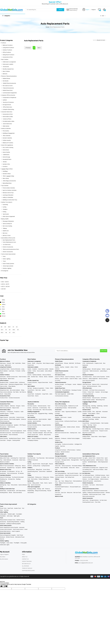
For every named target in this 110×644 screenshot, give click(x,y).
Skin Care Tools (77, 493)
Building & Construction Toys (10, 200)
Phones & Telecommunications (9, 76)
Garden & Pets (6, 164)
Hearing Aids (58, 489)
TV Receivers (10, 412)
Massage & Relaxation (8, 221)
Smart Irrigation (16, 531)
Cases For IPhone (59, 377)
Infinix (72, 367)
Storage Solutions (94, 500)
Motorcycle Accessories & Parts (11, 249)
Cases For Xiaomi (64, 379)
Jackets (29, 369)
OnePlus (62, 367)
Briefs (34, 363)
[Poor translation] (6, 586)
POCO (76, 367)
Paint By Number (72, 408)
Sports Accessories (36, 485)
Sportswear (6, 214)
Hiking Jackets (36, 483)
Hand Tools (10, 508)
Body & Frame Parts (88, 491)
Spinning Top (3, 485)
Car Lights (85, 458)
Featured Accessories (8, 88)
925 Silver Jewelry (32, 406)
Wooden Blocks (11, 491)
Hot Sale (30, 388)
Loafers (84, 425)
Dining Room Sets (4, 390)
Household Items (7, 159)
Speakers (16, 425)
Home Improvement (8, 266)
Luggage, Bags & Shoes (7, 169)
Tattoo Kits (58, 466)
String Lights (24, 543)
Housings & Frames (76, 390)
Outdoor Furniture (7, 50)
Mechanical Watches (33, 419)
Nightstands (8, 365)
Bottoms (5, 74)
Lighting (84, 493)
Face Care (58, 493)
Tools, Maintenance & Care (9, 242)
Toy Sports (18, 468)
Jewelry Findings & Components (40, 438)
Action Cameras (4, 419)
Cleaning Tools (74, 433)
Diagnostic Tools (103, 468)
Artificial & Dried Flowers (71, 421)
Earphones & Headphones (6, 425)
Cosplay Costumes (32, 382)
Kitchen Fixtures (10, 537)
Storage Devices (7, 105)
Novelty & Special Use (8, 69)
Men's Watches (7, 136)
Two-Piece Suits (41, 458)
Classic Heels (94, 437)
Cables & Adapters (5, 406)
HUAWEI (67, 367)
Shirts (52, 388)
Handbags (5, 171)
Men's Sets (38, 390)
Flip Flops (90, 425)
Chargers (18, 406)
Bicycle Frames (36, 464)
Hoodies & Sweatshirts (38, 388)
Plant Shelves (3, 379)
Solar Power (20, 535)
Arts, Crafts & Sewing (8, 148)
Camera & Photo (7, 119)
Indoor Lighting (6, 259)
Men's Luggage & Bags (8, 176)
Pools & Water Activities (9, 188)
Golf (43, 489)
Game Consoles (4, 438)
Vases (63, 412)
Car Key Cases (103, 500)
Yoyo (9, 485)
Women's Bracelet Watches (34, 425)
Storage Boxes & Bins (60, 427)
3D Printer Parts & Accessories (97, 390)
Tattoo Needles (64, 468)
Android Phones (59, 363)
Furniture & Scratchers (68, 444)
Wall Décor (58, 412)
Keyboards (85, 365)
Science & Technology (5, 477)
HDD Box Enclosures (92, 386)
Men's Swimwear (50, 458)
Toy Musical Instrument (18, 477)
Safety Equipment (93, 379)
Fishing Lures (38, 477)
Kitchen (5, 162)
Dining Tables (8, 394)
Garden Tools (17, 508)
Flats (94, 412)
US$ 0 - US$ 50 (5, 282)
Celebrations (6, 155)
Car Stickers (85, 485)
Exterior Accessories (8, 247)
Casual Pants (31, 394)
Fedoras (41, 377)
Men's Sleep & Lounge (48, 363)
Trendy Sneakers (87, 438)
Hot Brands (6, 81)
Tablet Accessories (94, 371)
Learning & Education (8, 195)
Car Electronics (7, 245)
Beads (29, 438)
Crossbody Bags (96, 417)
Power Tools (3, 508)
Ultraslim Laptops (96, 369)
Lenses (74, 384)
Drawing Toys (11, 479)
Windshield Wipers (92, 462)
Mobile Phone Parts (8, 90)
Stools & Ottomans (15, 369)
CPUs (84, 363)
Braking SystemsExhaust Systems (96, 493)
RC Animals (21, 473)
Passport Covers (103, 431)
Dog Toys (63, 446)
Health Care (6, 231)
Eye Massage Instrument (61, 458)
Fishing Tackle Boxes (44, 479)
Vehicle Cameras (104, 479)
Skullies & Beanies (37, 375)
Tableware (58, 440)
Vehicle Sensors (100, 460)
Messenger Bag (86, 406)
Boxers (29, 363)
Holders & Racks (71, 427)
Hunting (39, 489)
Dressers (9, 363)
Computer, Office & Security (8, 95)
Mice (104, 363)
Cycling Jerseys (37, 466)
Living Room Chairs (5, 369)
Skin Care (5, 233)
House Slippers (92, 414)
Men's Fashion (5, 60)
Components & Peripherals (9, 98)
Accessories (6, 67)
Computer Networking (8, 109)
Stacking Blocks (4, 493)
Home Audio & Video (8, 117)
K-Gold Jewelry (43, 408)
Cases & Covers (59, 373)
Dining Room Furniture (8, 55)
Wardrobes (18, 363)
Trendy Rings (43, 431)
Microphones (3, 427)
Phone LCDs (58, 390)
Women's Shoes (7, 174)
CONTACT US (25, 559)
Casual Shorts (31, 390)
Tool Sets (6, 510)
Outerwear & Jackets (8, 64)
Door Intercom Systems (89, 381)
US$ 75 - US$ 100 (5, 287)
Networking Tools (100, 400)
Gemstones (35, 408)
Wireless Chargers (60, 384)
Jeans (51, 394)
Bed (13, 363)
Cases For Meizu (74, 379)
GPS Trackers (97, 477)
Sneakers (5, 209)
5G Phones (78, 363)
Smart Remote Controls (18, 433)
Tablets (104, 369)
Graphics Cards (98, 363)
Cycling (4, 207)
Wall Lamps (10, 516)
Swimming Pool (14, 458)
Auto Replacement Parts (9, 240)
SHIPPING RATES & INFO (28, 571)
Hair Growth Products (73, 473)
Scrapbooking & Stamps (61, 408)
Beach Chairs (11, 379)
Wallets (97, 419)
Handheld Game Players (15, 438)
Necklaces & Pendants (33, 431)
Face (63, 481)
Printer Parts (91, 392)
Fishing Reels (31, 477)
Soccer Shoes (46, 470)
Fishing (4, 212)
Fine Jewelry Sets (37, 410)
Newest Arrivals (101, 40)
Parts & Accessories (12, 473)
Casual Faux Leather (43, 369)
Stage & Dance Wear (43, 382)
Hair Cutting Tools (70, 477)
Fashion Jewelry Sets (33, 435)
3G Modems (104, 398)
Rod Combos (34, 479)
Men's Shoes (6, 178)
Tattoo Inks (72, 468)
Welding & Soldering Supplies (14, 524)
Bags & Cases (16, 408)
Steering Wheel (16, 440)
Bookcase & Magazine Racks (16, 384)
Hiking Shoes (39, 470)
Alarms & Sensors (103, 379)
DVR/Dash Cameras (100, 475)
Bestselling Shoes (7, 183)
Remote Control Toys (8, 193)
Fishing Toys (18, 466)
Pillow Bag (88, 408)
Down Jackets (40, 371)
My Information (4, 559)
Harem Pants (31, 396)
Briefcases (104, 417)
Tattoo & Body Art (7, 224)
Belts (29, 377)
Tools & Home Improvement (8, 254)
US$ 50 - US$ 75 (5, 284)
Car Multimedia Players (88, 475)
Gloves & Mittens (47, 375)
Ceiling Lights (3, 514)
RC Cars (18, 471)
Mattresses (3, 363)
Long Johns (39, 363)
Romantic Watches (32, 427)
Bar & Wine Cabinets (15, 390)
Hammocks (3, 377)
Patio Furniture (23, 377)
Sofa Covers (64, 417)
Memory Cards (96, 384)
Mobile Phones (6, 79)
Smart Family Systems (8, 264)
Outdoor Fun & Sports (7, 202)
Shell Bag (94, 406)
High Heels (99, 412)
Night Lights (17, 516)
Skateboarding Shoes (33, 471)
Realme (57, 367)
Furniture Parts (4, 398)
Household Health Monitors (62, 487)
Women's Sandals (87, 412)
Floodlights (17, 543)
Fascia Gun (58, 460)
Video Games (6, 126)
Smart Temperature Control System (9, 527)
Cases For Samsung (70, 377)
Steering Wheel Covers (88, 502)
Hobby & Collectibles (8, 197)
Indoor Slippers (102, 437)
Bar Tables (16, 392)
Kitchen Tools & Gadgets (73, 438)
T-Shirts (47, 388)
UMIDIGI (57, 369)
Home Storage (6, 157)
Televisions (3, 412)
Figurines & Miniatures (71, 412)
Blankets (57, 417)
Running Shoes (31, 470)
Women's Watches (7, 138)
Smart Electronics (7, 124)
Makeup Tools (68, 481)
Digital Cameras (4, 417)
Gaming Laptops (87, 369)
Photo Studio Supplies (14, 419)
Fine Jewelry (6, 131)
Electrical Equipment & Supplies (8, 535)
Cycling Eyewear (46, 466)
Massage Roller (75, 460)
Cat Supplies (58, 444)
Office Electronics (7, 107)
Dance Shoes (42, 471)
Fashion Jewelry (7, 140)
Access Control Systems (99, 377)
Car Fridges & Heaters (94, 479)
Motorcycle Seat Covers (95, 494)
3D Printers (85, 390)
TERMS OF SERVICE (27, 568)
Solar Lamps (10, 543)
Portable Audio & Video (8, 121)
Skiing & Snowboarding (41, 491)
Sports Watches (37, 421)
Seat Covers (86, 500)
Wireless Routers (87, 398)
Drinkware (64, 438)
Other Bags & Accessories (9, 181)
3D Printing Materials (88, 394)
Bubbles (24, 468)
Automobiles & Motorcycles (8, 238)
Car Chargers (68, 384)
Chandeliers (3, 516)
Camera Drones (20, 417)
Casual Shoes (86, 423)
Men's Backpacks (87, 417)
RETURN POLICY (26, 564)
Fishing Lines (46, 477)
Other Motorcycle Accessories (94, 495)
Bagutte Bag (95, 408)
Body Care (70, 493)
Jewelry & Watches (6, 128)
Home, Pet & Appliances (7, 145)
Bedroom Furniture (8, 45)
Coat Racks (12, 371)
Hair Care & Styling (7, 226)
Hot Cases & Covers (8, 86)
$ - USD (102, 16)
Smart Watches (4, 435)
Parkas (34, 371)
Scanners (98, 392)
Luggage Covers (94, 431)
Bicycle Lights (45, 464)
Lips (59, 481)
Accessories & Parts (8, 57)
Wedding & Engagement (9, 133)
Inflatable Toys (11, 468)
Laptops (5, 100)
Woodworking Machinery (13, 522)
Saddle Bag (100, 406)
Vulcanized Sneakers (95, 423)
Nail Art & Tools (7, 236)
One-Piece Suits (31, 458)
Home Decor (6, 150)
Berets (46, 377)
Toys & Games (5, 186)
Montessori (3, 481)
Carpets (70, 417)
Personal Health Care (75, 487)
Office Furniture (7, 52)
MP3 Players (23, 425)
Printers (85, 392)
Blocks (10, 493)
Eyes (56, 481)
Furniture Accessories (14, 398)
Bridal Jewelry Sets (32, 414)
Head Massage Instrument (75, 458)
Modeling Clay (4, 479)
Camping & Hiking (32, 489)
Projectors (17, 412)
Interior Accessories (8, 252)
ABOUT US (25, 557)
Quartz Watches (43, 419)
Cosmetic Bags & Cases (98, 429)
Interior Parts (92, 458)
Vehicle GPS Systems (88, 481)
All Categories (5, 271)
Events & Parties (59, 421)
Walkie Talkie (70, 394)
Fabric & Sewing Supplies (61, 406)
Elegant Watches (47, 425)
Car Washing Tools (87, 470)
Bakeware (58, 438)
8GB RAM (72, 363)
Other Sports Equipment (9, 216)
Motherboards (90, 363)
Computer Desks (14, 382)
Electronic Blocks (17, 493)
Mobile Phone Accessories (9, 83)
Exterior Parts (100, 458)
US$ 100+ (4, 289)
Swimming (5, 205)
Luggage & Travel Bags (88, 419)
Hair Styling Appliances (61, 473)
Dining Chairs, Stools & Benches (12, 391)
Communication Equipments (10, 93)
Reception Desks (4, 382)
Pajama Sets (31, 365)
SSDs (100, 386)
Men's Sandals (105, 423)
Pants (42, 483)
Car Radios (104, 477)
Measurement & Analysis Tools (8, 520)
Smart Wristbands (13, 435)
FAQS (23, 554)
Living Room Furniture (8, 48)
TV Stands (18, 371)
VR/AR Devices (11, 427)
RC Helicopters (11, 471)
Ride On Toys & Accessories (7, 466)
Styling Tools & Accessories (72, 475)
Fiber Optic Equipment (61, 394)
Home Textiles (6, 152)
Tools (4, 256)
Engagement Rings (43, 414)
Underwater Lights (5, 545)
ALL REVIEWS (25, 566)
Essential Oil (58, 494)
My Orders (3, 557)
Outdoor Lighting (7, 268)
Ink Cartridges (104, 392)
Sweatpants (38, 394)
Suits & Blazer (48, 371)
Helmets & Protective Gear (101, 491)
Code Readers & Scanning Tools (90, 468)
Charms (41, 435)
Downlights (19, 514)
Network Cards (96, 398)
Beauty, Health (5, 219)
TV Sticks (12, 414)
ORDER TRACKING (27, 561)
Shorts (37, 396)
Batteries (13, 406)
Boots (98, 414)
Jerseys (29, 483)
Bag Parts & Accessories (89, 433)
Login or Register (4, 554)
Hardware (3, 537)
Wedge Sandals (86, 437)
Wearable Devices (5, 431)
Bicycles (30, 464)
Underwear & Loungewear (9, 62)
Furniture (4, 43)
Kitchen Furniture (65, 452)
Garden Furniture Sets (12, 377)
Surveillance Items (87, 377)
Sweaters (35, 369)
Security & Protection (8, 102)
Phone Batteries (66, 390)
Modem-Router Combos (89, 400)
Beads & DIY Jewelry (8, 143)
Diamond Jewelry (42, 406)
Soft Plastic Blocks (21, 491)
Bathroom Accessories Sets (62, 433)
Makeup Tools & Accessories (66, 483)
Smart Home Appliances (16, 431)
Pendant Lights (11, 514)
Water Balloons (7, 460)
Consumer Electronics (7, 112)
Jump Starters (98, 481)
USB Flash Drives (87, 384)
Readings (18, 479)
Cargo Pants (45, 394)
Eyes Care (64, 493)
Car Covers (92, 485)
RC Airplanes (3, 471)
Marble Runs (3, 491)
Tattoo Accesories (66, 466)
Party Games (14, 485)
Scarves (29, 375)
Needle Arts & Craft (73, 406)
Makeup (5, 228)
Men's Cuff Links (48, 433)
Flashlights (3, 543)
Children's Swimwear (33, 460)
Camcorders (12, 417)
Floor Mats (98, 502)
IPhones (66, 363)
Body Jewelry (47, 435)
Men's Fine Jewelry (47, 410)
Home (47, 27)
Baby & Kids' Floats (5, 458)
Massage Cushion (66, 460)
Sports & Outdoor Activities (10, 190)
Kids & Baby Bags (87, 429)
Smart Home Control (18, 529)
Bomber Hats (35, 377)
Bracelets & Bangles (38, 433)
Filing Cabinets (12, 386)
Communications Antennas (62, 396)
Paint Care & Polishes (98, 470)
